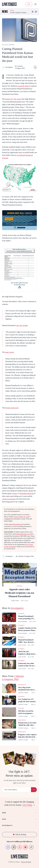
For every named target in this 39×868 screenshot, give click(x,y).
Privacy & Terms (26, 862)
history (15, 493)
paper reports (9, 352)
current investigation (9, 499)
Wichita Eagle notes (12, 408)
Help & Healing (19, 834)
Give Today (29, 805)
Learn (19, 819)
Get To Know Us (19, 825)
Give (29, 4)
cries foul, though (22, 325)
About (19, 813)
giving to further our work (21, 517)
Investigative (7, 67)
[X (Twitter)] (33, 12)
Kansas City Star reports (13, 99)
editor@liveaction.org (15, 524)
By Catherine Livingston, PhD (20, 67)
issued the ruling (23, 86)
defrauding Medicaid (27, 493)
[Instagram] (36, 12)
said (32, 461)
